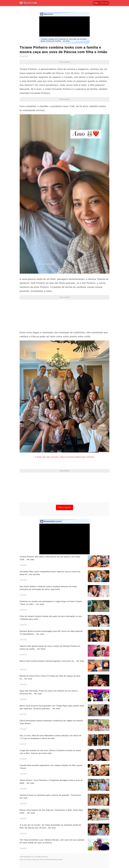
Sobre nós (23, 860)
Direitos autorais (57, 860)
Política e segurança (33, 860)
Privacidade (48, 860)
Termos (42, 860)
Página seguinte (64, 507)
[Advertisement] (64, 314)
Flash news (104, 3)
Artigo (96, 3)
